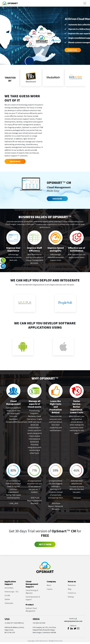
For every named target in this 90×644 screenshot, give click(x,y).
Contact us (72, 593)
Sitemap (71, 597)
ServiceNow (9, 588)
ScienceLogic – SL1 (12, 592)
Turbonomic (9, 603)
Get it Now (45, 544)
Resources (72, 585)
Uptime (7, 599)
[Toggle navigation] (85, 3)
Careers (50, 589)
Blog (70, 589)
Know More (15, 161)
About (49, 585)
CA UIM (7, 595)
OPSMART (10, 3)
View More (57, 199)
